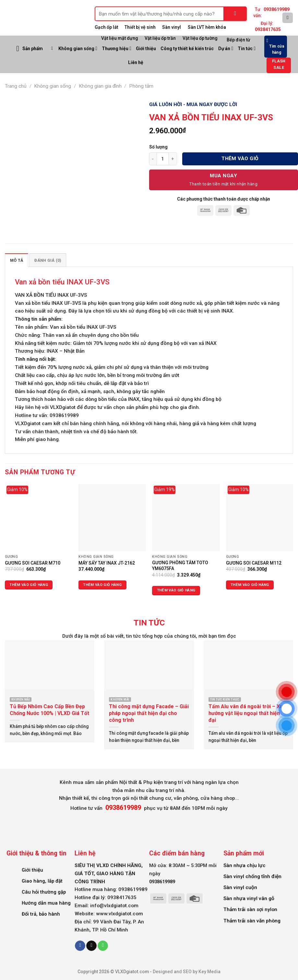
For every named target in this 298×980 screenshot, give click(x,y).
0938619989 (277, 9)
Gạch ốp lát (106, 27)
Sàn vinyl (172, 27)
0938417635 (268, 29)
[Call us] (103, 946)
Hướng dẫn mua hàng (46, 903)
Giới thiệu (146, 49)
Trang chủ (16, 86)
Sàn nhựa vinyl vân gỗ (249, 898)
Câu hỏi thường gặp (44, 892)
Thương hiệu (117, 48)
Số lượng (158, 147)
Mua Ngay (223, 176)
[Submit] (235, 14)
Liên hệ (136, 62)
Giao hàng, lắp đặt (42, 881)
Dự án (226, 48)
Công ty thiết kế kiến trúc (187, 49)
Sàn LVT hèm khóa (207, 27)
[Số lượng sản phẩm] (163, 159)
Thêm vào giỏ (240, 159)
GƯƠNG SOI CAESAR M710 (33, 563)
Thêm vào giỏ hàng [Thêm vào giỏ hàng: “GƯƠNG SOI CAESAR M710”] (29, 585)
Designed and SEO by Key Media (187, 972)
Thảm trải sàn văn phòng (252, 921)
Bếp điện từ (238, 40)
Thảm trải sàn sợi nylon (250, 909)
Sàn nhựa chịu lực (244, 865)
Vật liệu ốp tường (200, 38)
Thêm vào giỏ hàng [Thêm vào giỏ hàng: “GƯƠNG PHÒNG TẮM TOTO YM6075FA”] (176, 590)
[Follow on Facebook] (80, 946)
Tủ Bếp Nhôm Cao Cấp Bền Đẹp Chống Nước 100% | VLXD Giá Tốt (49, 710)
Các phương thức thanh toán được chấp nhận (224, 199)
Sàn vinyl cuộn (240, 887)
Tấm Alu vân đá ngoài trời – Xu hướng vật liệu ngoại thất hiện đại (246, 713)
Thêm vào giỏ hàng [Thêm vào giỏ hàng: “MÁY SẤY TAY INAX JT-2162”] (102, 585)
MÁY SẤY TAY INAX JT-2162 (107, 563)
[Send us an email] (91, 946)
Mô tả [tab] (17, 260)
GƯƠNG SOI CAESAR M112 (254, 563)
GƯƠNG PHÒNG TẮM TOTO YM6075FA (180, 566)
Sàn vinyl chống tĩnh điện (252, 876)
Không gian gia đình (100, 86)
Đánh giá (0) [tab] (48, 260)
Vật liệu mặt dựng (120, 38)
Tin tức (247, 48)
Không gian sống (78, 48)
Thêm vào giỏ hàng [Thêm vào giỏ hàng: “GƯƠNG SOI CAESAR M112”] (250, 585)
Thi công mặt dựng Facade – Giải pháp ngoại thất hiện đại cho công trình (149, 713)
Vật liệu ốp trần (160, 38)
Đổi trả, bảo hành (41, 914)
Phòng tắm (141, 86)
